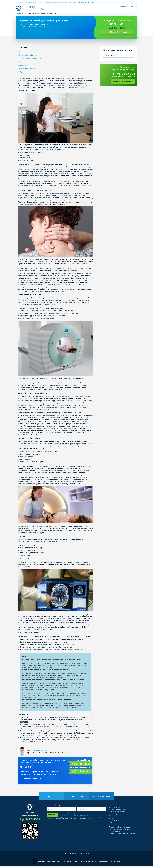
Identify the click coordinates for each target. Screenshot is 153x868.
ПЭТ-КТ (76, 9)
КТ (69, 9)
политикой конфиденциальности (87, 2)
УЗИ (83, 9)
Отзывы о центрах (115, 809)
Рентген (91, 9)
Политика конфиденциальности (119, 829)
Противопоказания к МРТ (117, 812)
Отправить (52, 817)
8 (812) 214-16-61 (81, 773)
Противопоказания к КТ (117, 814)
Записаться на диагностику (123, 83)
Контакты (112, 820)
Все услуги (101, 9)
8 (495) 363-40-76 (126, 9)
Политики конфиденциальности (79, 817)
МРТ (63, 9)
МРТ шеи (45, 282)
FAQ (110, 818)
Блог (110, 825)
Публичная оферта (115, 827)
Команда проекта (115, 823)
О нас (56, 9)
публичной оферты (71, 2)
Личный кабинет (131, 12)
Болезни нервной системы (118, 816)
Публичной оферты (64, 817)
